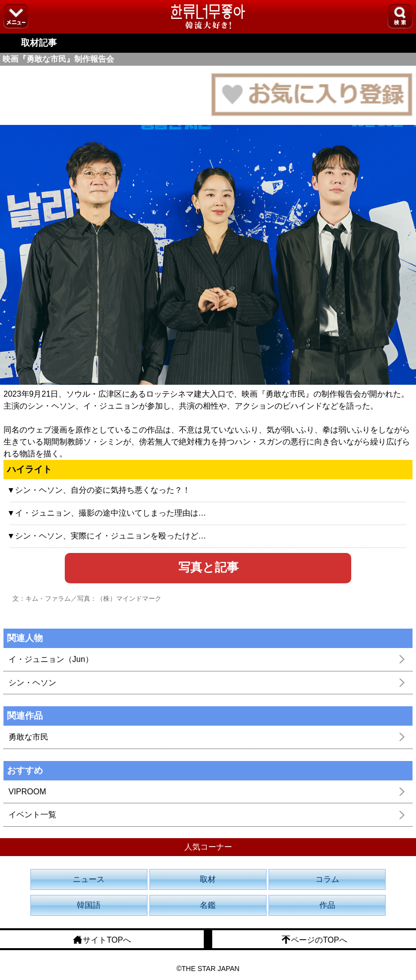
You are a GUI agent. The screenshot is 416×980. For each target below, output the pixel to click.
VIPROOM (27, 792)
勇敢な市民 (28, 737)
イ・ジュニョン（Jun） (51, 659)
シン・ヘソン (32, 683)
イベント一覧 (32, 815)
